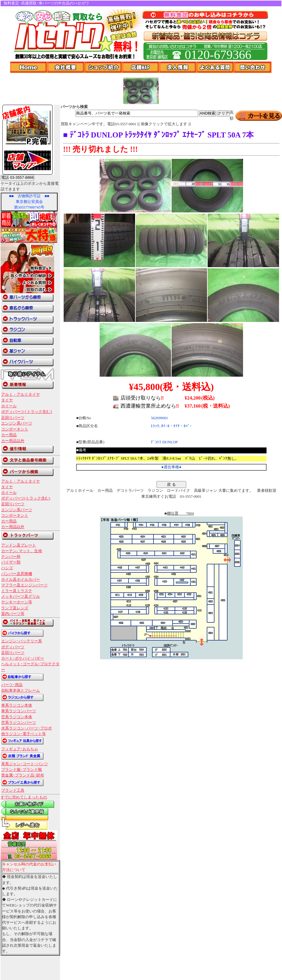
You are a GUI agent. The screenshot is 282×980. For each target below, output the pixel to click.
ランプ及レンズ (15, 608)
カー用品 (9, 435)
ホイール (9, 406)
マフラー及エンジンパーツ (24, 585)
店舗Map (141, 67)
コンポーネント (15, 429)
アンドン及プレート (19, 545)
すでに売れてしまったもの (24, 797)
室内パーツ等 (13, 614)
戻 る (171, 484)
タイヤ (7, 400)
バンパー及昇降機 (17, 574)
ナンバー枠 (11, 557)
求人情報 (178, 67)
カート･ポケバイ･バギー (23, 658)
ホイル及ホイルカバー (21, 580)
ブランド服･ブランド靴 (22, 770)
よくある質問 (216, 67)
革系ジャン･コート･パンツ (25, 764)
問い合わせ (253, 67)
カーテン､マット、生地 (22, 551)
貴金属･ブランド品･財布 (23, 775)
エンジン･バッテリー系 (22, 641)
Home (29, 67)
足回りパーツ (13, 418)
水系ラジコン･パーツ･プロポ (26, 728)
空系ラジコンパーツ (19, 723)
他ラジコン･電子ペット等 (23, 734)
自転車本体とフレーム (21, 691)
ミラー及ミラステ (17, 591)
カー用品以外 (13, 441)
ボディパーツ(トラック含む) (27, 412)
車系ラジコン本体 (17, 705)
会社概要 (66, 67)
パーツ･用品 (12, 685)
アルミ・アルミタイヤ (21, 394)
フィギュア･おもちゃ (20, 749)
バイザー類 (11, 562)
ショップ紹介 (104, 67)
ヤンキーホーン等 (17, 602)
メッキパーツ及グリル (21, 597)
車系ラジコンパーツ (19, 711)
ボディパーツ (13, 647)
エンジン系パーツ (17, 423)
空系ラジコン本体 (17, 717)
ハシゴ (7, 568)
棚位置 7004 (180, 514)
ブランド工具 (13, 790)
